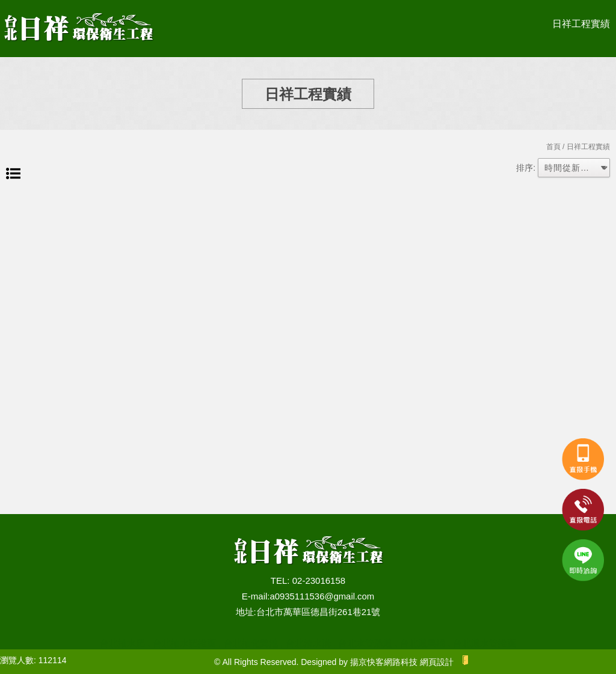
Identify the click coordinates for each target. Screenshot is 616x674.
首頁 (553, 147)
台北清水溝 (308, 643)
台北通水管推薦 (485, 643)
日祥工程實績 (581, 24)
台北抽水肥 (122, 643)
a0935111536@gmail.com (322, 596)
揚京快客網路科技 (384, 662)
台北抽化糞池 (251, 643)
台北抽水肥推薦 (184, 643)
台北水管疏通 (365, 643)
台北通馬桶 (423, 643)
